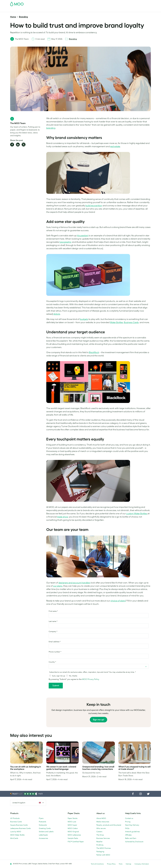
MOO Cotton (73, 828)
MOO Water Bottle (17, 835)
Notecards (43, 825)
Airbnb (57, 314)
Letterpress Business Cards (20, 828)
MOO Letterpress (74, 835)
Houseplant (83, 236)
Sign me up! (99, 720)
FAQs (127, 828)
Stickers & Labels (43, 10)
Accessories (75, 10)
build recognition (94, 206)
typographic (65, 242)
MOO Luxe (72, 822)
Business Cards (16, 10)
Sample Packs (73, 838)
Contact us (129, 818)
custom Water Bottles (137, 514)
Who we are (101, 828)
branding (51, 128)
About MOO (101, 818)
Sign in (122, 3)
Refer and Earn (131, 838)
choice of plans (118, 601)
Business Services (89, 10)
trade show (63, 517)
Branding (23, 17)
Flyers (54, 10)
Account (113, 3)
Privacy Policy (111, 864)
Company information (142, 864)
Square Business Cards (19, 825)
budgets (84, 319)
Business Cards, (132, 322)
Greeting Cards (45, 828)
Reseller (99, 842)
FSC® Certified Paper (76, 842)
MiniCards (14, 838)
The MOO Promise (104, 848)
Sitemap (128, 864)
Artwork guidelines (132, 832)
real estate (115, 146)
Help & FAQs (118, 10)
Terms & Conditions (97, 864)
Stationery (63, 10)
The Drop (100, 835)
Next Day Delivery (132, 825)
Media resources (103, 822)
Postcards (29, 10)
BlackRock (94, 352)
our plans (58, 586)
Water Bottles (116, 322)
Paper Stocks (73, 818)
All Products (15, 818)
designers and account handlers (74, 583)
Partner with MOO (103, 855)
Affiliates (128, 835)
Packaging (100, 852)
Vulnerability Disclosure (134, 842)
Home (13, 17)
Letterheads (43, 835)
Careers (99, 832)
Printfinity (100, 845)
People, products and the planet (109, 825)
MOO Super (72, 825)
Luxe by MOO (16, 832)
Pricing (128, 822)
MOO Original (73, 832)
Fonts (121, 864)
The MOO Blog (104, 10)
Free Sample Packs (101, 3)
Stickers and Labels (46, 832)
